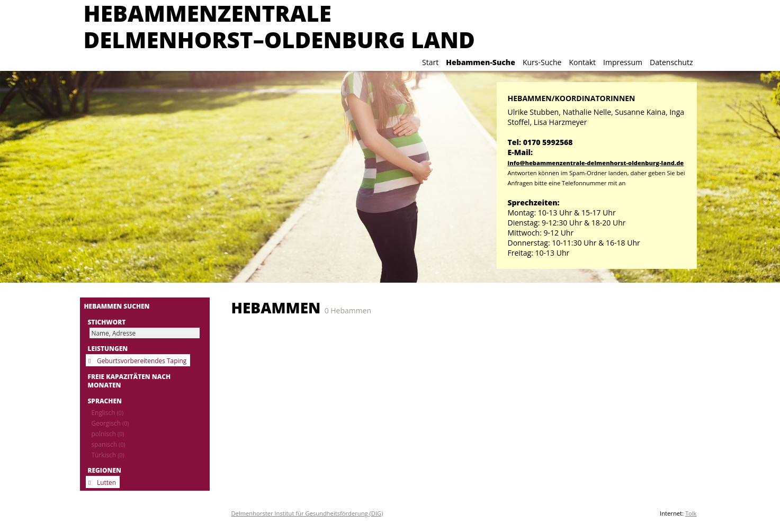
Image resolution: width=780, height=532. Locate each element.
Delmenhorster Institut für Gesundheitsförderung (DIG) (307, 513)
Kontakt (582, 62)
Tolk (691, 513)
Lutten (106, 482)
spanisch (109, 444)
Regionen (105, 470)
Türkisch (108, 455)
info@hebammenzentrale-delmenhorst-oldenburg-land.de (596, 163)
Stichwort (107, 322)
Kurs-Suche (542, 62)
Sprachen (105, 401)
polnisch (108, 434)
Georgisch (110, 423)
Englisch (108, 412)
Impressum (623, 62)
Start (430, 62)
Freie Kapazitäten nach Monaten (129, 381)
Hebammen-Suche (481, 62)
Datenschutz (671, 62)
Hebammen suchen (117, 306)
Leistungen (108, 348)
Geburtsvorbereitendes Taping (142, 360)
